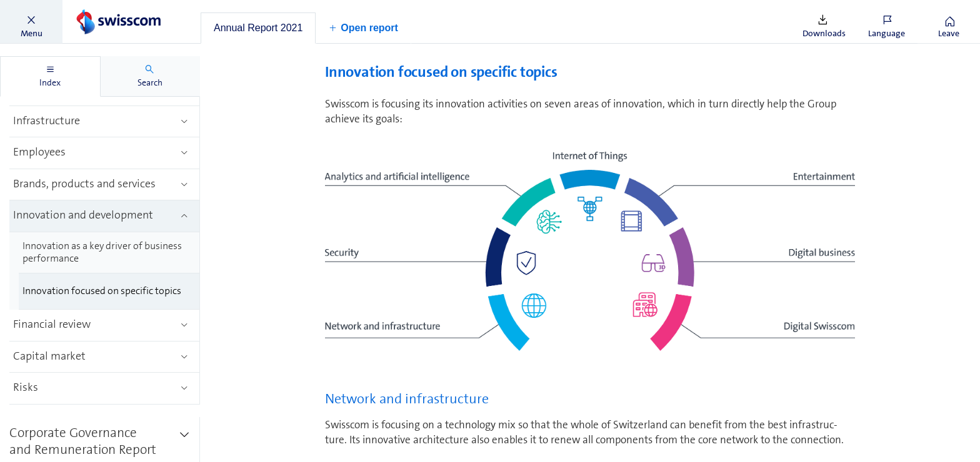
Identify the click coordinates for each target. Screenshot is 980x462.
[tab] (258, 28)
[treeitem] (105, 122)
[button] (31, 22)
